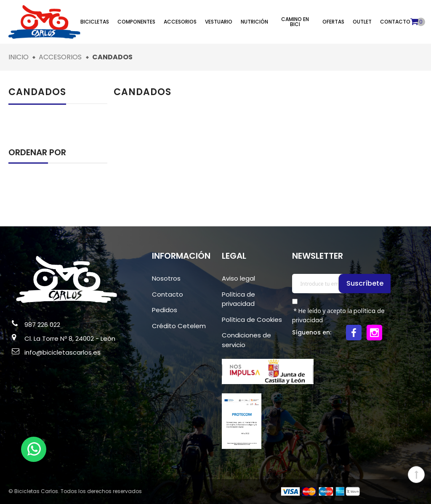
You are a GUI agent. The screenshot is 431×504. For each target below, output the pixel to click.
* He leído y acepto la (339, 316)
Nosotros (166, 278)
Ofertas (333, 22)
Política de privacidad (238, 299)
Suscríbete (365, 283)
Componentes (136, 22)
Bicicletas (95, 22)
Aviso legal (238, 278)
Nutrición (254, 22)
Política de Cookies (252, 320)
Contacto (395, 22)
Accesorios (180, 22)
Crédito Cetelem (179, 326)
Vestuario (219, 22)
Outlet (362, 22)
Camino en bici (295, 22)
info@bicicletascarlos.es (63, 352)
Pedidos (165, 310)
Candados (37, 92)
